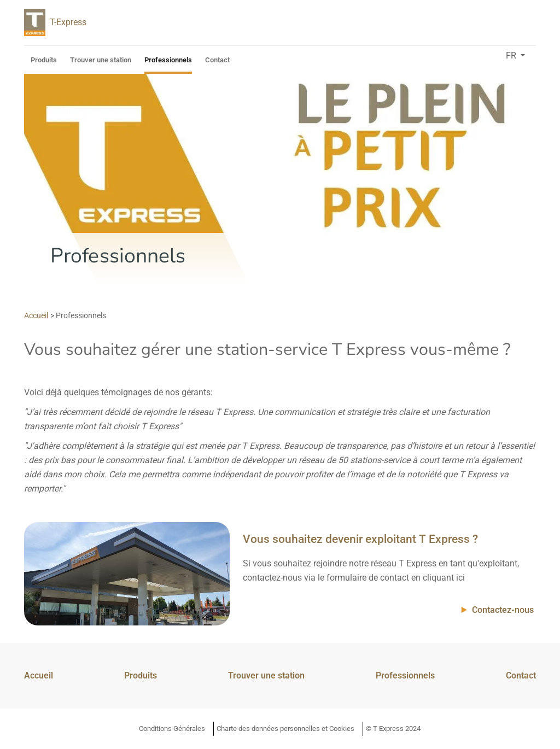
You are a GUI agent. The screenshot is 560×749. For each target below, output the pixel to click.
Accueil (39, 675)
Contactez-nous (503, 610)
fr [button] (512, 55)
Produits (44, 60)
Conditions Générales (172, 728)
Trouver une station (101, 60)
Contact (217, 60)
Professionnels (168, 60)
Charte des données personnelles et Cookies (285, 728)
